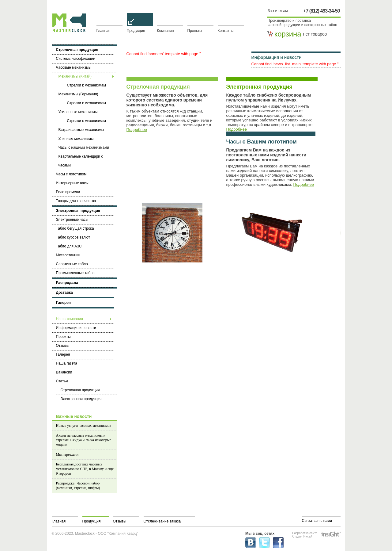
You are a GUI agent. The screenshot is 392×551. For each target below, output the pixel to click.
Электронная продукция (260, 87)
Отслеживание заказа (162, 521)
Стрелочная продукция (158, 87)
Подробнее (137, 130)
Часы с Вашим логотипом (262, 142)
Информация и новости (277, 57)
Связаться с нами (317, 521)
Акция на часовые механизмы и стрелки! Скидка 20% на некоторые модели (84, 440)
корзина (288, 34)
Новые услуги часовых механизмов (84, 426)
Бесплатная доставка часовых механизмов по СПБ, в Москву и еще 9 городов (85, 469)
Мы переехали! (68, 454)
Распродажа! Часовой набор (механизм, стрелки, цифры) (78, 486)
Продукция (140, 29)
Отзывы (120, 521)
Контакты (226, 31)
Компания (166, 31)
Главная (104, 31)
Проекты (195, 31)
